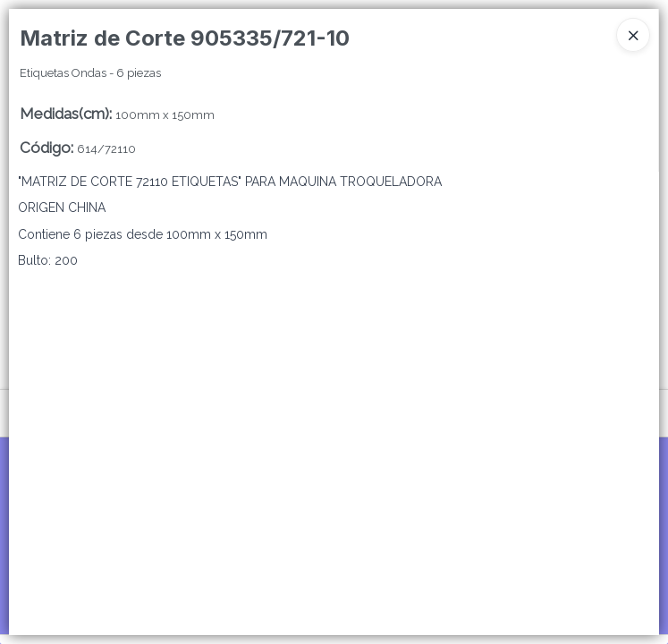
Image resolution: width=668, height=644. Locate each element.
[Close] (633, 35)
